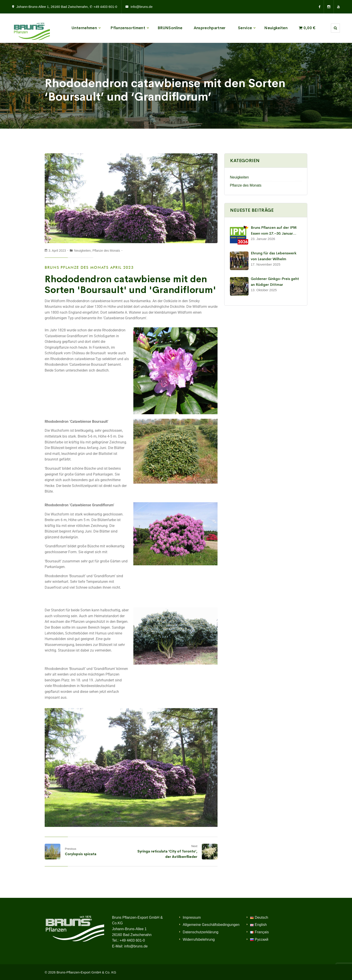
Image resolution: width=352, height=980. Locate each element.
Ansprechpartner (210, 28)
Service (245, 28)
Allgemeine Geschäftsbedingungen (211, 925)
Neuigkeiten (276, 28)
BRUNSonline (170, 28)
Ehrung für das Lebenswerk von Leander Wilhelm (274, 256)
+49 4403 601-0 (132, 940)
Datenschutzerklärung (201, 932)
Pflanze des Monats (106, 251)
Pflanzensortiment (128, 28)
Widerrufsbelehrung (199, 939)
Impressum (192, 917)
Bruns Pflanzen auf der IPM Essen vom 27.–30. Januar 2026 (274, 231)
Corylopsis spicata (81, 854)
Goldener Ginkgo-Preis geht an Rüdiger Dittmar (275, 282)
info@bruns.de (142, 7)
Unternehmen (84, 28)
